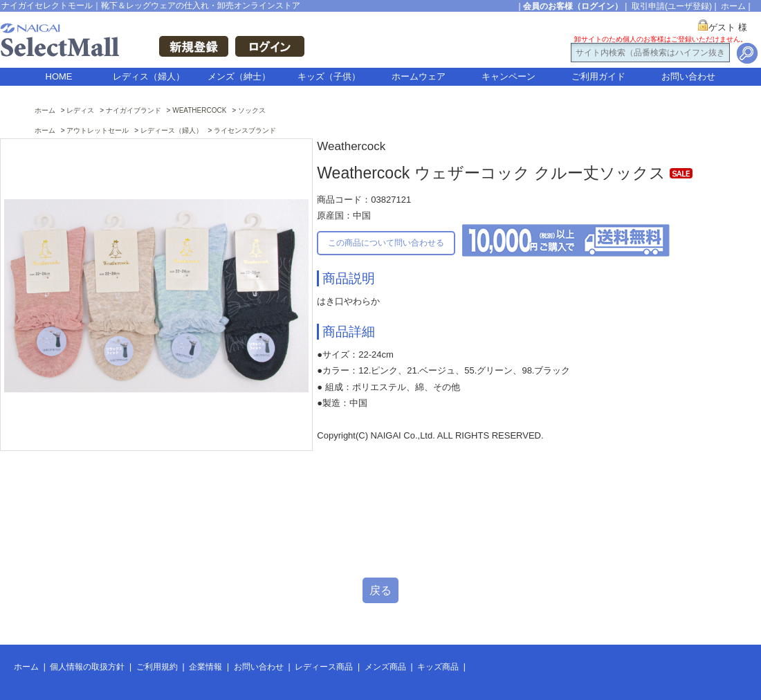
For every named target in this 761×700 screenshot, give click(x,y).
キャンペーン (508, 76)
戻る (380, 590)
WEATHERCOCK (199, 110)
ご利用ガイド (598, 76)
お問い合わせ (688, 76)
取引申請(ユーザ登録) (672, 6)
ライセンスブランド (245, 130)
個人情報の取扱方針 (87, 667)
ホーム (733, 6)
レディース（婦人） (172, 130)
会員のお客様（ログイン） (573, 6)
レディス (80, 110)
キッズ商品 (438, 667)
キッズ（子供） (329, 76)
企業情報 (205, 667)
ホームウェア (419, 76)
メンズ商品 (385, 667)
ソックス (252, 110)
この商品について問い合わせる (386, 243)
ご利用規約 (157, 667)
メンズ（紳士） (239, 76)
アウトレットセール (98, 130)
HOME (59, 76)
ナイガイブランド (134, 110)
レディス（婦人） (149, 76)
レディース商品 (324, 667)
